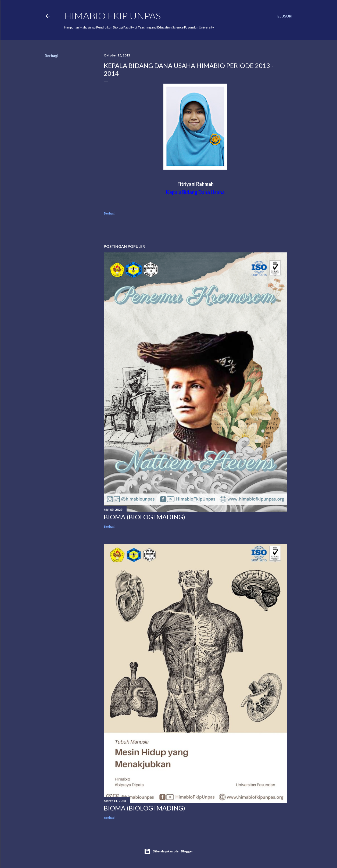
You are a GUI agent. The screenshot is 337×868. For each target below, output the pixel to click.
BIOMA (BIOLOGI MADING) (144, 517)
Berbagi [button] (51, 56)
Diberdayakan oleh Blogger (168, 851)
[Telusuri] (284, 16)
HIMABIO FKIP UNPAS (112, 16)
